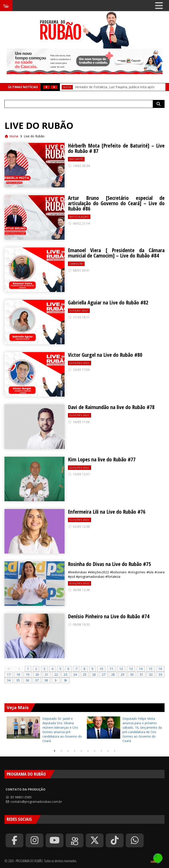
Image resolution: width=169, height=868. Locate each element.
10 (101, 669)
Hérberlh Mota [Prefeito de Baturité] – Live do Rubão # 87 (116, 148)
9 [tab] (108, 751)
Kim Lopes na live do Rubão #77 (102, 459)
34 (9, 680)
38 (46, 680)
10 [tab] (115, 751)
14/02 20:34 (79, 166)
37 (37, 680)
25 (85, 674)
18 (18, 674)
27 (104, 674)
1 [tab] (55, 751)
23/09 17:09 (79, 370)
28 (113, 674)
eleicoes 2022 (79, 415)
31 (141, 674)
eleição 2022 (79, 311)
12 (121, 669)
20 (37, 674)
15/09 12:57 (79, 474)
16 (160, 669)
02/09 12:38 (79, 526)
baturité (76, 159)
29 (122, 674)
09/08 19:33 (79, 624)
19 (28, 674)
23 (65, 674)
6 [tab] (88, 751)
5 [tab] (81, 751)
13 (131, 669)
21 (47, 674)
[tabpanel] (45, 730)
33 (160, 674)
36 (27, 680)
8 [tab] (101, 751)
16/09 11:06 (79, 422)
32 (151, 674)
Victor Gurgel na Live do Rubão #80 (105, 355)
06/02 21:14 (79, 223)
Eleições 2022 (79, 363)
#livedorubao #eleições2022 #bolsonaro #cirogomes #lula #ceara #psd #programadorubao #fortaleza (116, 574)
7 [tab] (95, 751)
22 (56, 674)
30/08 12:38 (79, 590)
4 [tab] (75, 751)
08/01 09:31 (79, 270)
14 (141, 669)
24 (75, 674)
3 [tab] (68, 751)
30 (132, 674)
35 (18, 680)
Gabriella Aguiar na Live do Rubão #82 (108, 302)
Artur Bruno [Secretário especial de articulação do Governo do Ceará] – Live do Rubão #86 (116, 203)
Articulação (79, 217)
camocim (76, 264)
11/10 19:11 (79, 317)
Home (11, 136)
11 (111, 669)
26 (94, 674)
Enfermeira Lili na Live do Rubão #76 (107, 512)
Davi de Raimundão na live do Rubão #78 (111, 407)
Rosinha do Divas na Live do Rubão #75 (109, 564)
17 (9, 674)
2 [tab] (61, 751)
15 (151, 669)
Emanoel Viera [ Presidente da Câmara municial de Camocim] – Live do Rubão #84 (116, 253)
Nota (67, 87)
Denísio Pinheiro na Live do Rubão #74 (109, 616)
